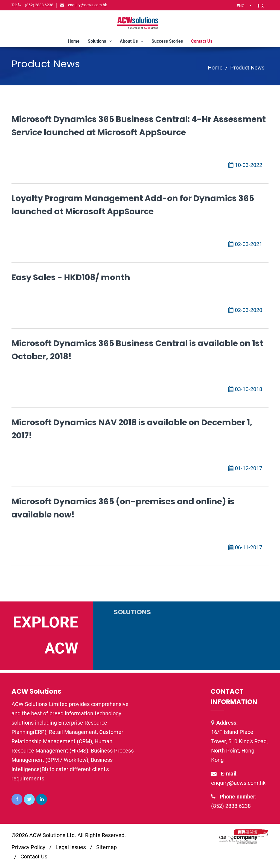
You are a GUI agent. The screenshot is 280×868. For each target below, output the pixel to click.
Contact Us (202, 41)
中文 (261, 6)
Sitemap (107, 847)
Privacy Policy (28, 847)
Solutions (100, 41)
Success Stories (167, 41)
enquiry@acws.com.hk (84, 5)
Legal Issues (71, 847)
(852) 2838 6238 (32, 5)
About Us (132, 41)
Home (74, 41)
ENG (241, 6)
